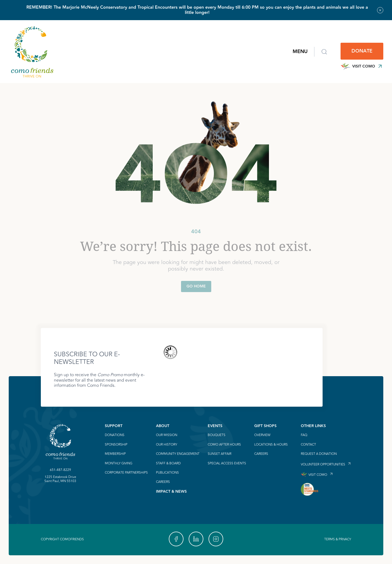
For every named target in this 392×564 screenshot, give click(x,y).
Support (114, 426)
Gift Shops (265, 426)
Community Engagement (178, 454)
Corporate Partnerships (126, 473)
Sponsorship (116, 445)
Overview (262, 435)
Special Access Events (227, 464)
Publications (167, 473)
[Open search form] (324, 52)
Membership (115, 454)
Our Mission (167, 435)
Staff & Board (168, 464)
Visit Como (362, 66)
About (163, 426)
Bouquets (217, 435)
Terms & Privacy (338, 539)
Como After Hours (224, 445)
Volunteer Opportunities (323, 464)
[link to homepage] (32, 52)
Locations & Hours (271, 445)
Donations (115, 435)
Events (215, 426)
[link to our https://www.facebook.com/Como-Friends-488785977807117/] (176, 539)
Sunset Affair (220, 454)
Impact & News (171, 492)
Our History (167, 445)
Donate (362, 51)
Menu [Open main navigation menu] (300, 52)
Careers (163, 482)
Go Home (196, 286)
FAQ (304, 435)
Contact (308, 445)
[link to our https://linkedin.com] (196, 539)
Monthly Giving (119, 464)
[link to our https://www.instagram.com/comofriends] (216, 539)
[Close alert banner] (380, 10)
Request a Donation (319, 454)
